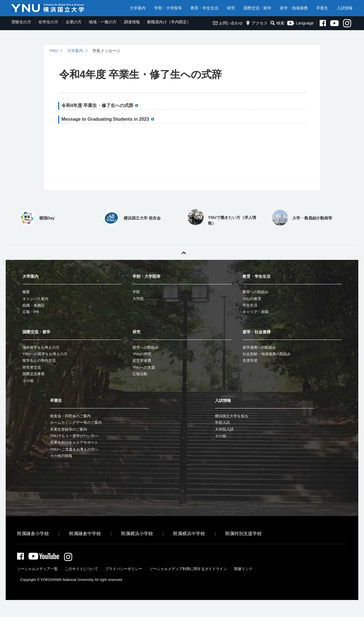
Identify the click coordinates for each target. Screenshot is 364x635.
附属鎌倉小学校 (33, 534)
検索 (277, 23)
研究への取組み (145, 347)
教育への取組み (256, 292)
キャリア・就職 (256, 312)
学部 (136, 292)
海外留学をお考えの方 (41, 347)
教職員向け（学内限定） (169, 22)
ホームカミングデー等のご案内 (76, 423)
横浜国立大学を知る (232, 416)
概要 (26, 292)
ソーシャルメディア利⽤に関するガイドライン (188, 570)
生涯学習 (250, 360)
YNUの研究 (142, 354)
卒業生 (322, 8)
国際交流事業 (34, 374)
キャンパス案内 (35, 299)
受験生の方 (21, 22)
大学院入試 (224, 429)
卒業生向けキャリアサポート (74, 442)
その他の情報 (61, 456)
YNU (53, 51)
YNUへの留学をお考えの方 (45, 354)
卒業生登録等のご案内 (69, 429)
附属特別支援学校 (243, 534)
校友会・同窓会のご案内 (70, 416)
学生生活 (250, 305)
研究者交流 (32, 367)
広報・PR (31, 312)
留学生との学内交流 (39, 360)
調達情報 (132, 22)
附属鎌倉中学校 (85, 534)
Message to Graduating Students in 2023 (105, 119)
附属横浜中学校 (189, 534)
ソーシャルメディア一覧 (37, 570)
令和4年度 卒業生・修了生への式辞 (97, 105)
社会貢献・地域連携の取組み (267, 354)
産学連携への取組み (259, 347)
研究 (231, 8)
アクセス (257, 23)
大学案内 (138, 8)
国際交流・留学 (257, 8)
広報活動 (140, 374)
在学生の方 (48, 22)
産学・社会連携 (257, 332)
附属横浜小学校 (137, 534)
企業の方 (74, 22)
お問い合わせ (228, 23)
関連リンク (243, 570)
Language (300, 23)
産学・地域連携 (294, 8)
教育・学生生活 (204, 8)
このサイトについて (81, 570)
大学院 (138, 299)
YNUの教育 (252, 299)
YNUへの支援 (144, 367)
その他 (28, 381)
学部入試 (222, 423)
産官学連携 (142, 360)
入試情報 (345, 8)
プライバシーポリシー (124, 570)
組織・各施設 (34, 305)
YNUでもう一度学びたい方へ (74, 436)
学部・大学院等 (168, 8)
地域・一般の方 (103, 22)
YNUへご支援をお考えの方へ (74, 449)
